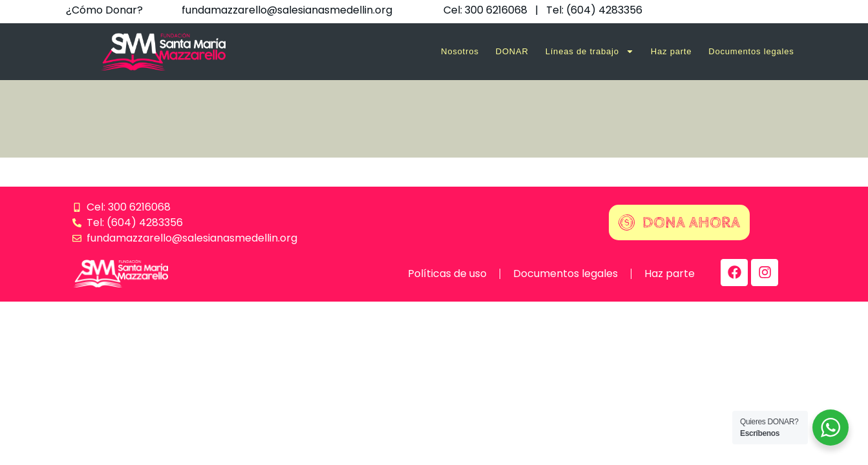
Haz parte (672, 51)
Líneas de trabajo (590, 52)
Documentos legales (751, 51)
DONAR (512, 51)
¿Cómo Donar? (104, 10)
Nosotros (460, 51)
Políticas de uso (447, 274)
